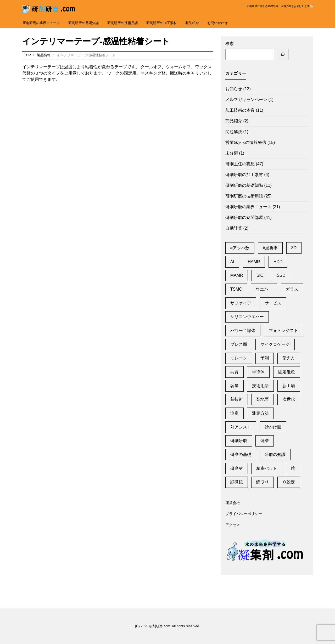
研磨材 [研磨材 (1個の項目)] (237, 468)
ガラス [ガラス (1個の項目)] (292, 289)
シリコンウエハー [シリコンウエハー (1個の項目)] (247, 317)
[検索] (283, 54)
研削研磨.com (160, 626)
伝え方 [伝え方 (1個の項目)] (289, 358)
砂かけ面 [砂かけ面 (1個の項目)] (273, 427)
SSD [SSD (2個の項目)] (281, 275)
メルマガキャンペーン (246, 100)
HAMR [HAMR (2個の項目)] (254, 262)
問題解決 (234, 132)
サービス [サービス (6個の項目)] (273, 303)
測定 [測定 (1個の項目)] (234, 413)
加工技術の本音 (240, 110)
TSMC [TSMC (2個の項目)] (236, 289)
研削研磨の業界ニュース (41, 23)
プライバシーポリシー (244, 514)
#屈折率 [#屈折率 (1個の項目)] (270, 248)
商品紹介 (234, 121)
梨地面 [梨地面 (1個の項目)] (263, 399)
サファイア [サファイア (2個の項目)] (241, 303)
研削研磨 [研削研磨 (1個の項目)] (239, 441)
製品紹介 (192, 23)
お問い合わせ (217, 23)
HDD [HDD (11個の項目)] (278, 262)
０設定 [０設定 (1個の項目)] (289, 482)
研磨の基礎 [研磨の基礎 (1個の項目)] (241, 454)
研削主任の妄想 (240, 164)
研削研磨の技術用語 (123, 23)
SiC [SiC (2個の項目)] (260, 275)
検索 (230, 44)
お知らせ (234, 89)
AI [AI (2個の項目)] (232, 262)
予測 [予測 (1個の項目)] (265, 358)
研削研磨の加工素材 (162, 23)
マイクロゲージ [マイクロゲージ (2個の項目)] (275, 344)
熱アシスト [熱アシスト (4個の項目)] (241, 427)
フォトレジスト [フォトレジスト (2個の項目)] (283, 331)
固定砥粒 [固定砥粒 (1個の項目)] (287, 372)
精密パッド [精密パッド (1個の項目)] (267, 468)
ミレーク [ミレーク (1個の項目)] (239, 358)
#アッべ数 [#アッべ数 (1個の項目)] (240, 248)
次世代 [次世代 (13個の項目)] (289, 399)
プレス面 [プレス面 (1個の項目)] (239, 344)
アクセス (233, 525)
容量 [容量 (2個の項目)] (234, 386)
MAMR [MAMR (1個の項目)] (237, 275)
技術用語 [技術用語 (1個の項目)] (260, 386)
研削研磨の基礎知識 (84, 23)
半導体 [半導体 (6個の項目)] (258, 372)
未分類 (232, 153)
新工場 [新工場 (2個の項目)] (289, 386)
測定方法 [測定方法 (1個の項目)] (260, 413)
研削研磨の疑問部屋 (244, 218)
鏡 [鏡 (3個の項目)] (293, 468)
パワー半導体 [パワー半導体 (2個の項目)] (243, 331)
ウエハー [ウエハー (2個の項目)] (264, 289)
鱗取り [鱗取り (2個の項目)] (263, 482)
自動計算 (234, 228)
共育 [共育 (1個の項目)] (234, 372)
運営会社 (233, 503)
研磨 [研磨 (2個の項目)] (265, 441)
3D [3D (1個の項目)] (294, 248)
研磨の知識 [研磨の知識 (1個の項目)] (275, 454)
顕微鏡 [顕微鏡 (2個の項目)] (237, 482)
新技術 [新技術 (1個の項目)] (237, 399)
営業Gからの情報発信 (246, 142)
